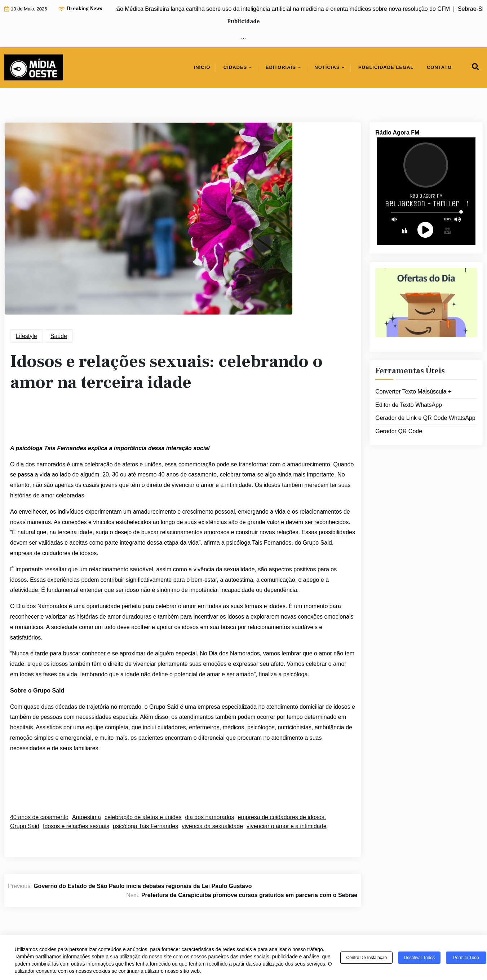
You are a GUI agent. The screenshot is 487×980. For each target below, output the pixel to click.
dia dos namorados (209, 817)
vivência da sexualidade (212, 826)
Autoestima (87, 817)
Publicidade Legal (386, 67)
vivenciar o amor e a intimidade (286, 826)
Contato (439, 67)
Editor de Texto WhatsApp (409, 405)
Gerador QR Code (399, 431)
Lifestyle (26, 336)
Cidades (235, 67)
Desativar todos (419, 958)
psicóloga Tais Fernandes (145, 826)
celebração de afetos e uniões (143, 817)
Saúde (59, 336)
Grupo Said (25, 826)
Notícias (327, 67)
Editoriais (281, 67)
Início (202, 67)
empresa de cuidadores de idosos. (282, 817)
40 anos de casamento (39, 817)
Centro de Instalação (366, 958)
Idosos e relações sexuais (76, 826)
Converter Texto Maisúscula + (413, 392)
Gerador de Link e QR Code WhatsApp (425, 418)
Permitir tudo (466, 958)
